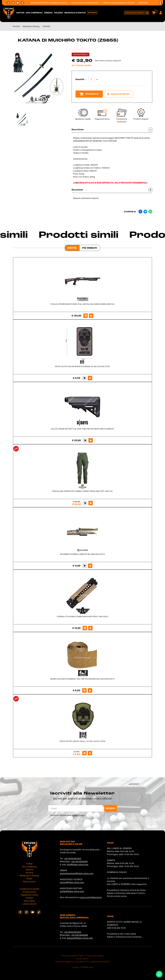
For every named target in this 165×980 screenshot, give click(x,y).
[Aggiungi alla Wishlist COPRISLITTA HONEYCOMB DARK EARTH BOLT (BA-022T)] (90, 628)
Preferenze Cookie (95, 956)
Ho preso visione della (67, 815)
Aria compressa (34, 13)
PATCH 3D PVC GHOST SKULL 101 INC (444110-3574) (83, 741)
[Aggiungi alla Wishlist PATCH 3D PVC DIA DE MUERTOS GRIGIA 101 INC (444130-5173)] (90, 378)
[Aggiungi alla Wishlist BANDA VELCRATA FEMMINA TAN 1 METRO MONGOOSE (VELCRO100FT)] (90, 690)
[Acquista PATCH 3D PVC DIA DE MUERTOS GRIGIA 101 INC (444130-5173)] (84, 378)
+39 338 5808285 (79, 935)
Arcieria (59, 13)
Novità (72, 248)
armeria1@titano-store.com (80, 938)
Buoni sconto (30, 882)
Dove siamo (30, 901)
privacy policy (78, 815)
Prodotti (16, 26)
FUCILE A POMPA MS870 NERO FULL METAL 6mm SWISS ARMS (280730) (82, 304)
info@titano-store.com (78, 864)
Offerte (92, 13)
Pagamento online (30, 895)
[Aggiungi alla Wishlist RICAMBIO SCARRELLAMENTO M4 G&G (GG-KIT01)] (90, 566)
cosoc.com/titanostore (91, 897)
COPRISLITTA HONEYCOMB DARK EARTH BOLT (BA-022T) (83, 617)
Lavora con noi (30, 904)
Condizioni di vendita (30, 889)
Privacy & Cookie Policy (73, 956)
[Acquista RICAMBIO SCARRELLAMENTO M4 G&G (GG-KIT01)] (85, 566)
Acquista (89, 94)
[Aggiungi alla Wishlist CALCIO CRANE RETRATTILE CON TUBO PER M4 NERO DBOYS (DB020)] (91, 440)
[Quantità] (91, 79)
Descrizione (112, 130)
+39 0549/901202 (72, 859)
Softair (20, 13)
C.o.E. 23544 (82, 959)
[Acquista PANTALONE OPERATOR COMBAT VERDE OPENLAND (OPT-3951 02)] (85, 503)
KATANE (46, 26)
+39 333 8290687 (79, 861)
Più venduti (90, 248)
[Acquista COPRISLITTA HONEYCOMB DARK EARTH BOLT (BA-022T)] (85, 628)
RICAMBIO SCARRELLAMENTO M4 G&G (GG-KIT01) (82, 554)
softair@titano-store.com (60, 3)
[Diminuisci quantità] (86, 79)
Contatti (30, 898)
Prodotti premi (30, 892)
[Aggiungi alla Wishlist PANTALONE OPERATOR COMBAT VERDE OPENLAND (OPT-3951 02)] (91, 503)
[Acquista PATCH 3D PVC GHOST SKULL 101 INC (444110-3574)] (84, 753)
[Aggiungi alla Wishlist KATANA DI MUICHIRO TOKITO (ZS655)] (118, 94)
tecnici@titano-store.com (72, 882)
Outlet (30, 879)
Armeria (48, 13)
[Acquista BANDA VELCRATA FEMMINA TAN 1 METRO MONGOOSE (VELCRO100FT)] (84, 690)
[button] (160, 3)
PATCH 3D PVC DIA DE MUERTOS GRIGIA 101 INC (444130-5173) (82, 366)
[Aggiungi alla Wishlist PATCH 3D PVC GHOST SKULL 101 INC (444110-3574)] (90, 753)
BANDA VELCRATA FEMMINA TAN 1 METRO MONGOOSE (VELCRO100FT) (83, 679)
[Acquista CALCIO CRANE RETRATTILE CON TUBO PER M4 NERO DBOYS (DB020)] (85, 440)
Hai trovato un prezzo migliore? (108, 61)
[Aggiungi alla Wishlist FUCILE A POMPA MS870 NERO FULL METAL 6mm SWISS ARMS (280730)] (91, 316)
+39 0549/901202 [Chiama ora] (93, 3)
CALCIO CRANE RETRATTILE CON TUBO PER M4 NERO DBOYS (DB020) (82, 429)
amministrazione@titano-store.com (123, 3)
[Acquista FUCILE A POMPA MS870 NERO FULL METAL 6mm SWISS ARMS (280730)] (86, 316)
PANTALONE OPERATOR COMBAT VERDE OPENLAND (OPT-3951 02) (82, 491)
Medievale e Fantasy (75, 13)
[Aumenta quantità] (97, 79)
